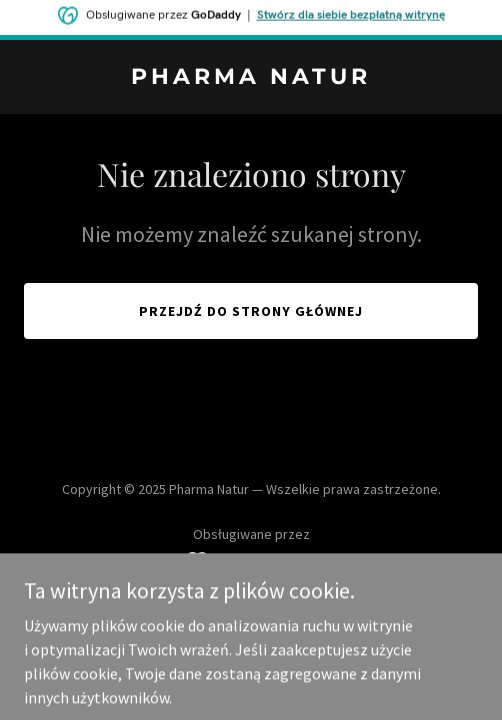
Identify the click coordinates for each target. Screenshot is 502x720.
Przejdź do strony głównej (251, 311)
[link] (251, 78)
